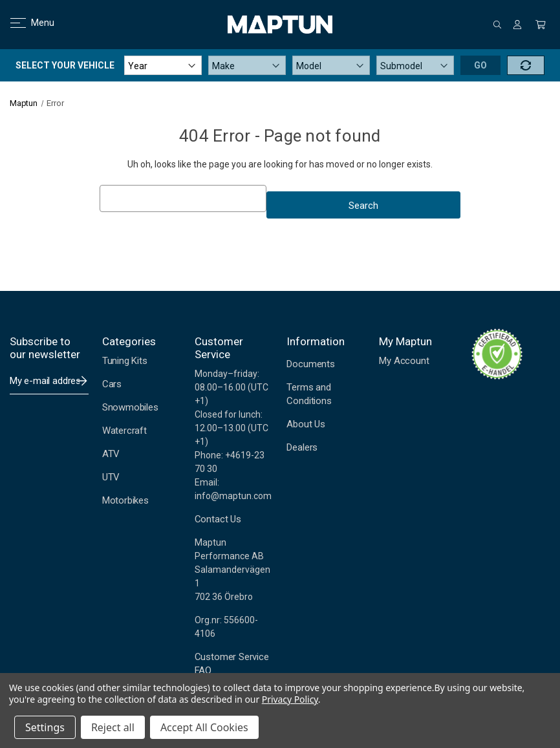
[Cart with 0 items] (541, 25)
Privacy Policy (290, 699)
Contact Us (218, 519)
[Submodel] (415, 65)
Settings (45, 727)
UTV (111, 477)
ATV (111, 454)
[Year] (163, 65)
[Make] (247, 65)
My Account (404, 361)
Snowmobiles (130, 407)
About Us (306, 424)
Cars (112, 384)
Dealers (302, 447)
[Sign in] (517, 25)
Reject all (113, 727)
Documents (310, 364)
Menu (24, 23)
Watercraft (124, 431)
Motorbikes (125, 500)
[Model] (331, 65)
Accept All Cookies (204, 727)
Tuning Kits (125, 361)
